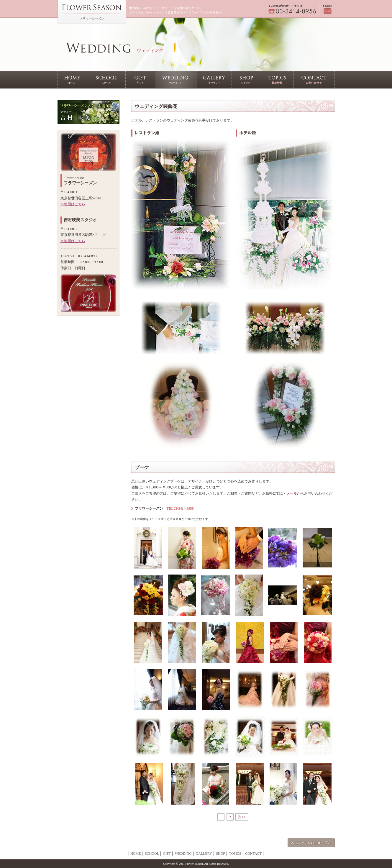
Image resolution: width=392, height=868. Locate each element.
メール (292, 493)
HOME (136, 854)
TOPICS (235, 854)
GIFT (167, 854)
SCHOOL (152, 854)
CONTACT (253, 854)
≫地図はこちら (73, 204)
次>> (242, 817)
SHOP (220, 854)
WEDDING (183, 854)
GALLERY (204, 854)
